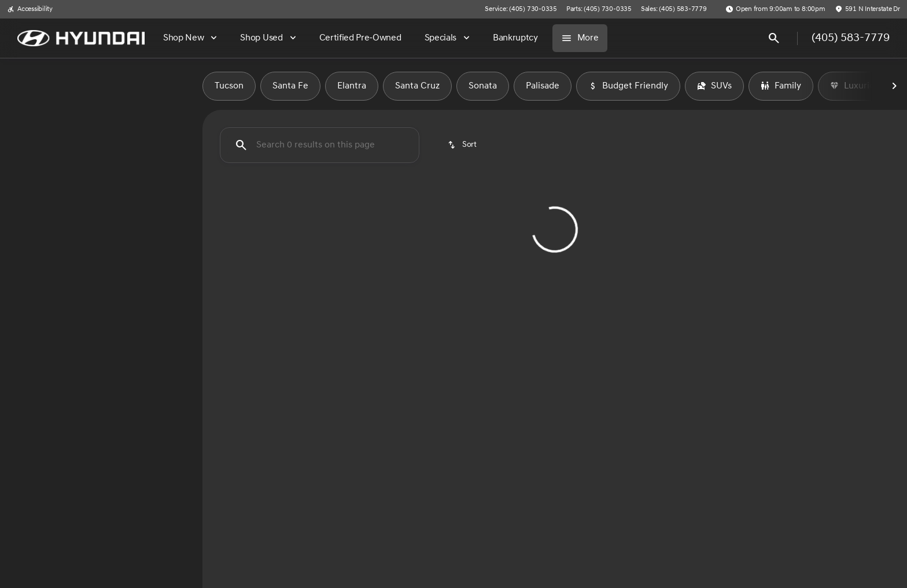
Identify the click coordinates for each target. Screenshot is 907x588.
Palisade (543, 86)
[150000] (157, 276)
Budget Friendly (628, 86)
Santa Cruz (417, 86)
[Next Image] (894, 86)
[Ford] (26, 143)
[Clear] (156, 354)
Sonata (483, 86)
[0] (37, 276)
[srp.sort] (463, 145)
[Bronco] (67, 143)
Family (781, 86)
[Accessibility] (30, 9)
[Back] (166, 120)
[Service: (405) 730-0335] (521, 9)
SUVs (714, 86)
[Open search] (774, 38)
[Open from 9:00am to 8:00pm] (775, 9)
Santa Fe (290, 86)
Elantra (352, 86)
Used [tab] (148, 86)
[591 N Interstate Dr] (867, 9)
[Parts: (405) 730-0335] (599, 9)
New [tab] (55, 86)
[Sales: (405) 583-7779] (674, 9)
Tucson (229, 86)
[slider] (28, 216)
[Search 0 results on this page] (320, 145)
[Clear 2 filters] (270, 295)
